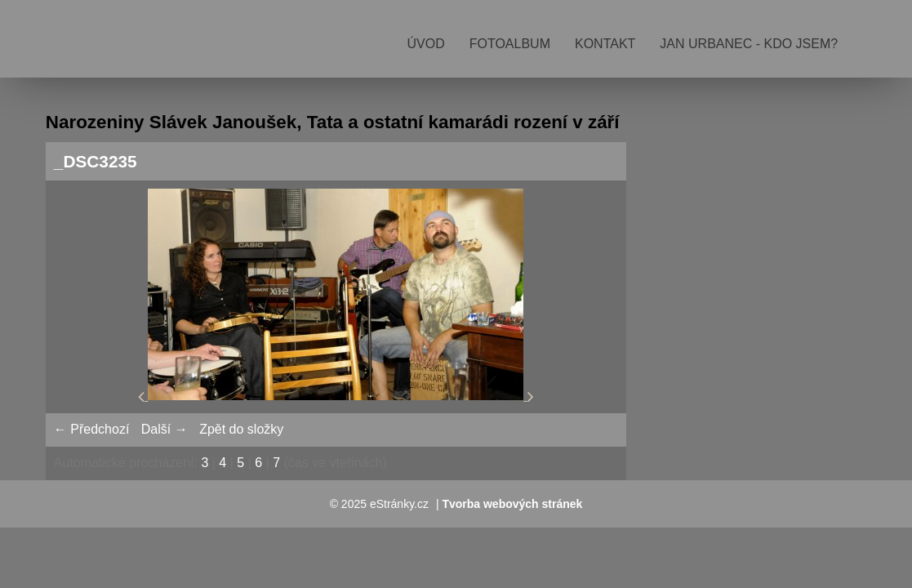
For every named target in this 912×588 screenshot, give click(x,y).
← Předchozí (91, 429)
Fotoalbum (510, 44)
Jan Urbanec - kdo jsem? (749, 44)
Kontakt (605, 44)
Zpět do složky (241, 429)
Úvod (425, 44)
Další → (165, 429)
